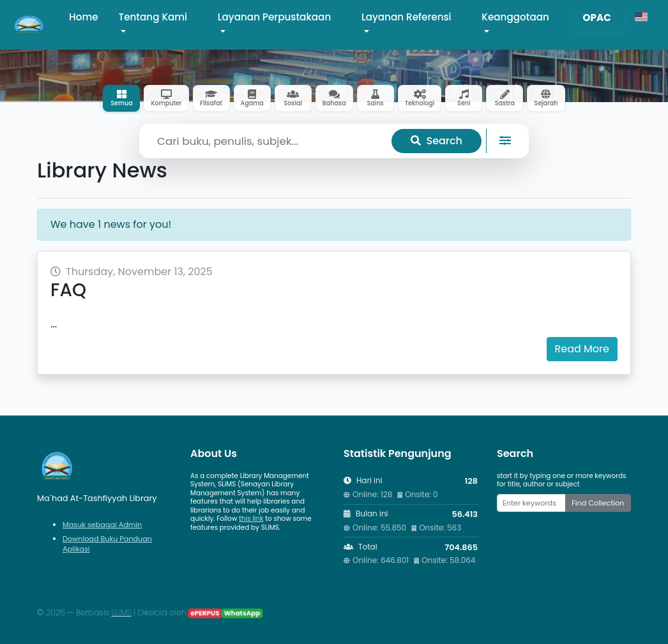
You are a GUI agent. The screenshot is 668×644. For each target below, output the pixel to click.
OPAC (597, 18)
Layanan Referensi (406, 17)
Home (84, 17)
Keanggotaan (515, 17)
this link (251, 519)
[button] (641, 18)
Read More (582, 349)
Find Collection (598, 503)
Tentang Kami (153, 17)
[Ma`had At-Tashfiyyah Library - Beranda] (29, 25)
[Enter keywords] (531, 503)
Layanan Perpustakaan (274, 17)
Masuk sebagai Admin (102, 525)
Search (436, 141)
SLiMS (121, 612)
